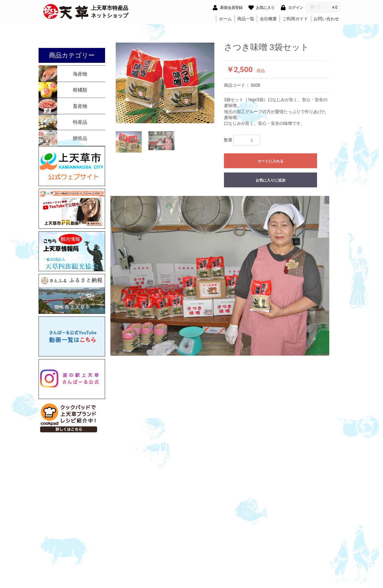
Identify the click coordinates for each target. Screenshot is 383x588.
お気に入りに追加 (270, 180)
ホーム (225, 19)
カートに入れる (270, 161)
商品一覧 (246, 19)
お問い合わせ (326, 19)
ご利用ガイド (295, 19)
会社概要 (268, 19)
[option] (165, 83)
